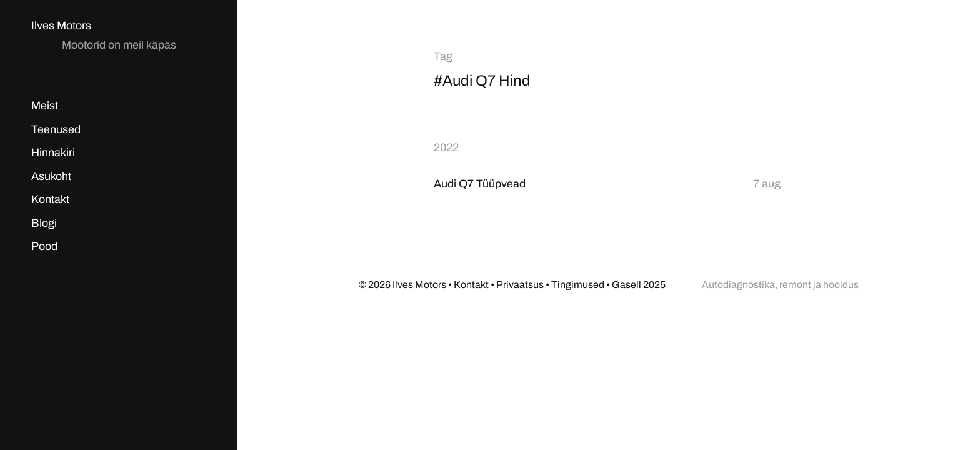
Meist (45, 106)
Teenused (56, 129)
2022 (446, 147)
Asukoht (51, 176)
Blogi (44, 223)
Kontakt (50, 199)
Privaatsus (520, 285)
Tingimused (578, 285)
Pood (44, 246)
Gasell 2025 (639, 285)
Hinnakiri (53, 152)
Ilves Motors (61, 26)
